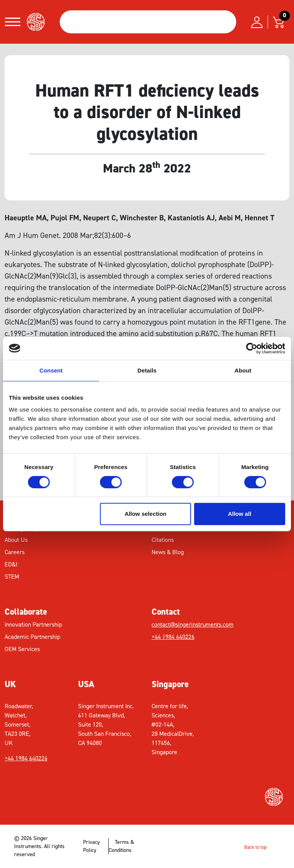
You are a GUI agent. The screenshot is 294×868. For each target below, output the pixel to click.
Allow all (239, 514)
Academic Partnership (32, 637)
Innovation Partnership (33, 624)
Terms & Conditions (121, 846)
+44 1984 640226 (173, 637)
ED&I (11, 564)
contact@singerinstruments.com (193, 624)
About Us (16, 540)
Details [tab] (147, 370)
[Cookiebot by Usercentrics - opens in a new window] (252, 348)
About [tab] (243, 370)
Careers (15, 552)
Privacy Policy (91, 846)
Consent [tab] (51, 370)
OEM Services (22, 649)
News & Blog (168, 552)
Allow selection (146, 514)
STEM (12, 577)
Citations (163, 540)
